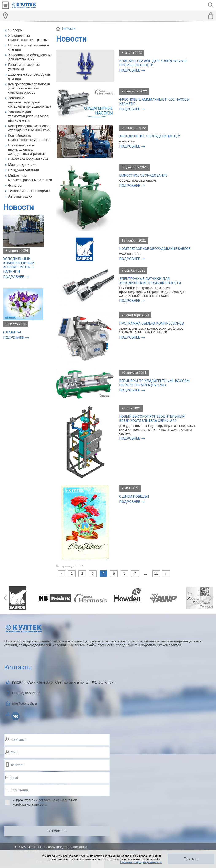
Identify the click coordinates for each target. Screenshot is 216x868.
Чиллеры (15, 30)
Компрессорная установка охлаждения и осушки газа (29, 128)
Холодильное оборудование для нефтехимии (30, 57)
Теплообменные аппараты (29, 191)
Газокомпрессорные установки (24, 67)
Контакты (18, 667)
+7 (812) (26, 693)
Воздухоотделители (24, 170)
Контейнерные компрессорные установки (29, 138)
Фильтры (15, 185)
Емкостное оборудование (28, 159)
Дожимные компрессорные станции (29, 77)
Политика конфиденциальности (141, 862)
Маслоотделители (22, 165)
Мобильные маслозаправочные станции (30, 178)
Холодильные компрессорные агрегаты (28, 38)
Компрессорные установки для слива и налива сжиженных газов (29, 88)
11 (156, 573)
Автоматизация (20, 196)
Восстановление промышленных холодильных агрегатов (27, 150)
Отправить (57, 831)
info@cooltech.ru (24, 703)
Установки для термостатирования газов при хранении (28, 116)
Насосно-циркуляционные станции (29, 47)
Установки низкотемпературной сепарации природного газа (30, 102)
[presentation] (36, 817)
